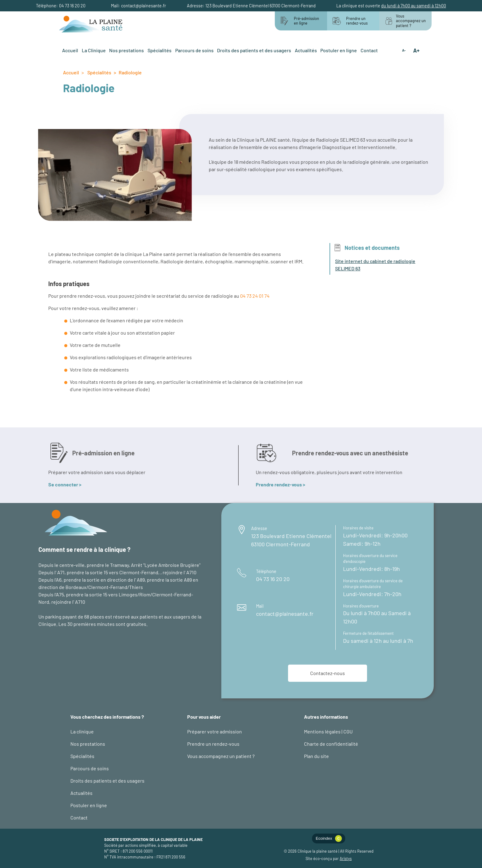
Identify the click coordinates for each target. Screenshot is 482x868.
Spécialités (160, 50)
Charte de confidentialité (331, 744)
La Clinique (94, 50)
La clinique (82, 731)
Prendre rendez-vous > (281, 484)
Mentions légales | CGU (328, 731)
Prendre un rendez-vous (213, 744)
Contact (369, 50)
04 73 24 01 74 (255, 296)
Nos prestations (126, 50)
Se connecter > (65, 484)
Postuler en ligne (339, 50)
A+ (416, 50)
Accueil (70, 50)
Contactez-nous (328, 673)
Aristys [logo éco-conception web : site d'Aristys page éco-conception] (346, 858)
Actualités (306, 50)
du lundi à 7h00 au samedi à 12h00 (414, 6)
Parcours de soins (194, 50)
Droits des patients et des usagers (254, 50)
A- (404, 50)
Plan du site (316, 756)
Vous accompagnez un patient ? (221, 756)
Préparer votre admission (215, 731)
